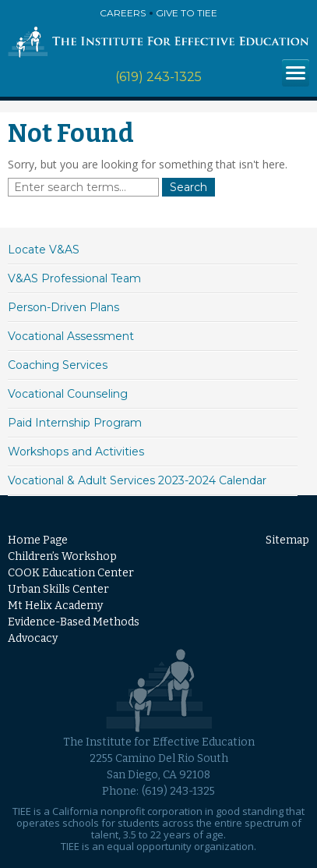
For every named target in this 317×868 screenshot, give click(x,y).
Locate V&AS (44, 250)
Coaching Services (58, 365)
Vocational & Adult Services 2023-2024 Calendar (137, 480)
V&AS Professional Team (74, 278)
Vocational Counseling (68, 394)
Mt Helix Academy (55, 606)
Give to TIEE (187, 13)
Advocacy (33, 638)
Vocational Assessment (71, 336)
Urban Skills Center (58, 589)
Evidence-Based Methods (74, 622)
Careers (123, 13)
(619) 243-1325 (158, 77)
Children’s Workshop (62, 556)
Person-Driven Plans (63, 307)
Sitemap (287, 540)
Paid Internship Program (75, 423)
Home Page (38, 540)
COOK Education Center (71, 573)
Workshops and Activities (76, 452)
